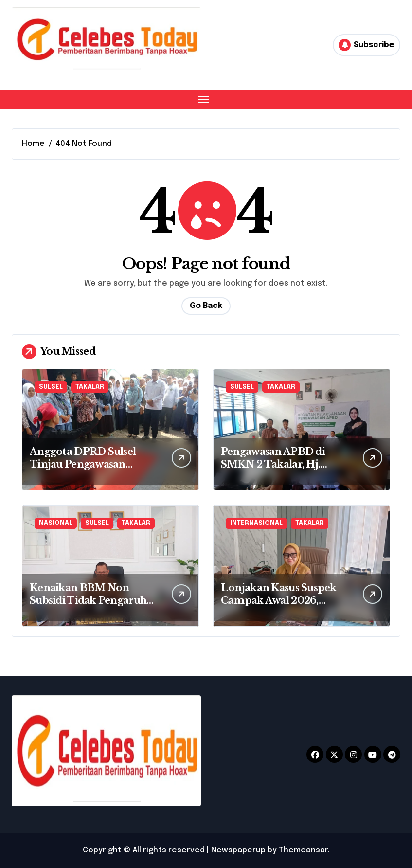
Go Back (206, 306)
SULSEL (51, 387)
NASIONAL (56, 523)
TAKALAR (90, 387)
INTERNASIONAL (256, 523)
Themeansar (303, 850)
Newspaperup (238, 850)
